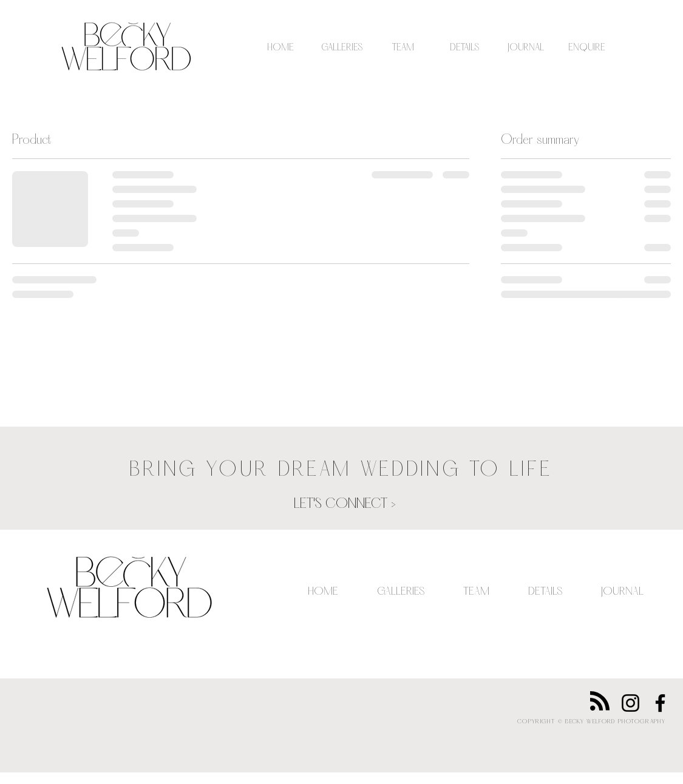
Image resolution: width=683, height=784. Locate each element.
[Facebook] (660, 703)
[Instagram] (630, 703)
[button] (342, 48)
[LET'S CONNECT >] (345, 505)
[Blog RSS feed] (600, 701)
